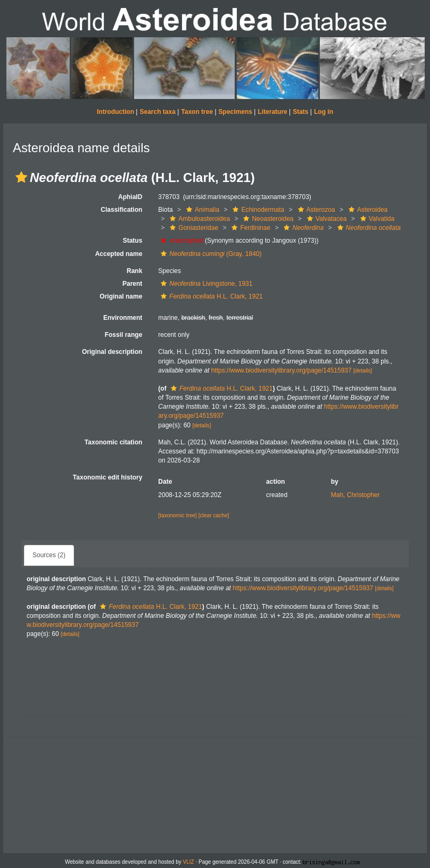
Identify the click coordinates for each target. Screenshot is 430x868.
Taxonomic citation (113, 442)
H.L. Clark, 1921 (210, 296)
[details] (363, 371)
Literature (272, 112)
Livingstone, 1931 (205, 284)
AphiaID (130, 197)
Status (133, 241)
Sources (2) (49, 555)
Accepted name (119, 254)
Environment (123, 318)
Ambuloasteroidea (199, 219)
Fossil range (124, 335)
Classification (121, 210)
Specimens (235, 112)
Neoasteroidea (267, 219)
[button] (21, 177)
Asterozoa (315, 210)
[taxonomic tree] (177, 515)
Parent (132, 284)
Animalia (201, 210)
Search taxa (157, 112)
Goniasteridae (193, 228)
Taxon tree (197, 112)
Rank (134, 271)
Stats (300, 112)
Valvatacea (325, 219)
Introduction (115, 112)
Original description (112, 352)
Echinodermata (257, 210)
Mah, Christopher (355, 495)
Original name (121, 296)
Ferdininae (250, 228)
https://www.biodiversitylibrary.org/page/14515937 (282, 370)
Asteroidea (367, 210)
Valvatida (376, 219)
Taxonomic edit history (107, 477)
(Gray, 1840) (210, 254)
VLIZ (189, 862)
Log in (324, 112)
